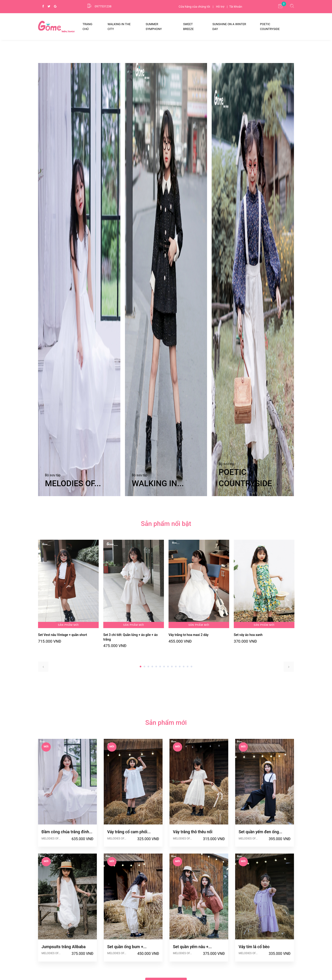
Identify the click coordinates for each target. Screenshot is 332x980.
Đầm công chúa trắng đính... (67, 887)
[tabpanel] (68, 647)
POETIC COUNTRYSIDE (270, 27)
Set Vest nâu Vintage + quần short (63, 690)
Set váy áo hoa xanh (248, 690)
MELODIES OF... (51, 894)
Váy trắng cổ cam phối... (129, 887)
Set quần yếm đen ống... (260, 887)
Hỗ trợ (220, 7)
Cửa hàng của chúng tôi (194, 7)
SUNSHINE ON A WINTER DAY (229, 27)
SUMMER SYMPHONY (154, 27)
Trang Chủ (87, 27)
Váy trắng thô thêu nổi (193, 887)
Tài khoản (236, 7)
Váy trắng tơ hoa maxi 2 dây (188, 690)
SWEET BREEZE (188, 27)
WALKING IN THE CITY (119, 27)
